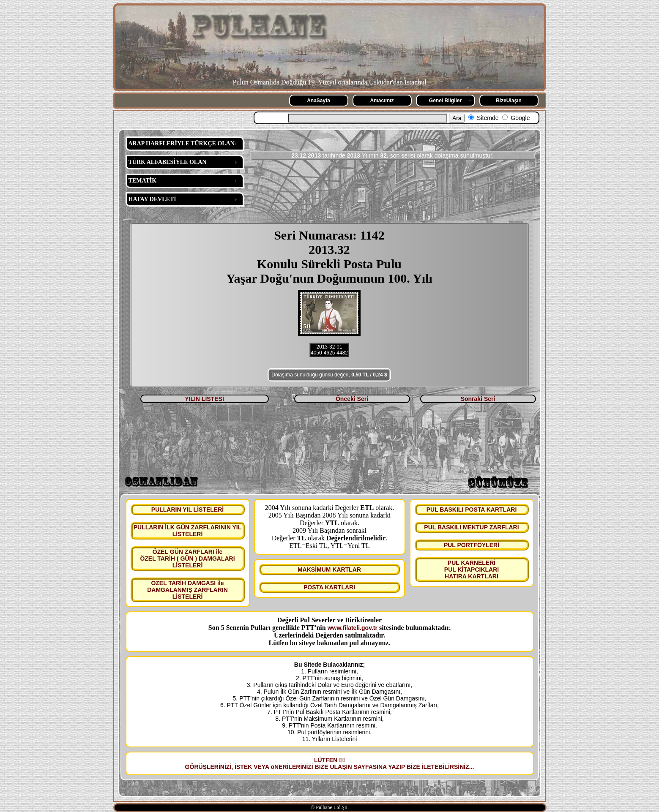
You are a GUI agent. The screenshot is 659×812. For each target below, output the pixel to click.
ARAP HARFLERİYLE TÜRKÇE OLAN (182, 143)
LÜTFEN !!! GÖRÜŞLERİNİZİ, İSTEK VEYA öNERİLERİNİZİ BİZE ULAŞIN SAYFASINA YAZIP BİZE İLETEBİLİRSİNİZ (327, 763)
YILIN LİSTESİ (204, 399)
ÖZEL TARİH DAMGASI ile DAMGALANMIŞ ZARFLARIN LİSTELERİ (187, 590)
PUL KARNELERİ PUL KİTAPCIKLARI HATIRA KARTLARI (472, 569)
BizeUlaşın (509, 101)
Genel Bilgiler (445, 101)
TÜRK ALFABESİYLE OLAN (168, 162)
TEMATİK (143, 181)
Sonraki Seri (478, 399)
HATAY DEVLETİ (152, 199)
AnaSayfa (319, 101)
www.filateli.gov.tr (353, 628)
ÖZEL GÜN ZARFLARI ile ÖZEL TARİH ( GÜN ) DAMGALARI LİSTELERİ (187, 559)
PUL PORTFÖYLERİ (472, 545)
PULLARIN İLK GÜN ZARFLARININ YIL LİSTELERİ (188, 531)
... (472, 767)
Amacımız (382, 101)
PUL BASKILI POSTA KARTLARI (472, 510)
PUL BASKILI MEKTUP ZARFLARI (471, 527)
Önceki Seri (352, 399)
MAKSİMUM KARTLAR (329, 569)
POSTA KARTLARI (329, 587)
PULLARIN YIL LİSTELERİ (187, 510)
